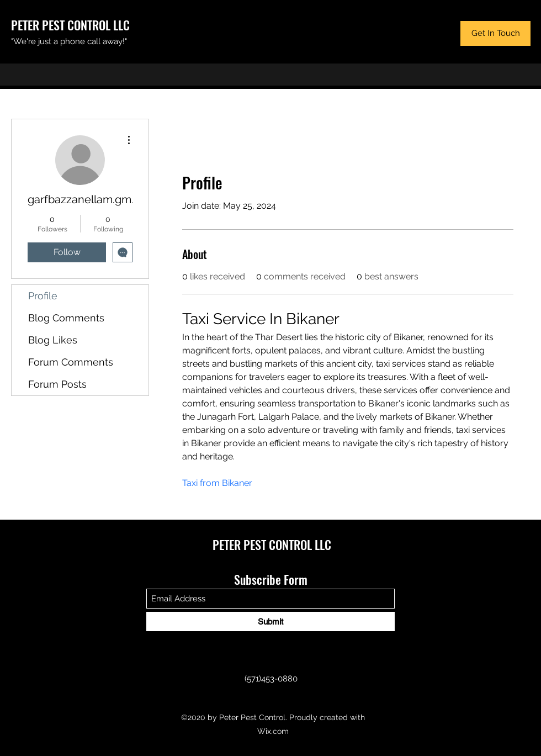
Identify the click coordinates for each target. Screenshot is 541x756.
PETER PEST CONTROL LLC (70, 25)
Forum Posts (57, 384)
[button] (495, 33)
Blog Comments (66, 318)
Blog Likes (53, 340)
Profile (43, 296)
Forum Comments (71, 362)
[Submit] (270, 622)
